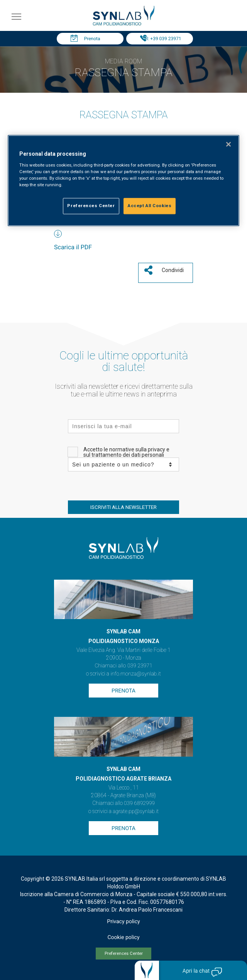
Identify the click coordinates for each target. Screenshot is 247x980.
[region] (123, 181)
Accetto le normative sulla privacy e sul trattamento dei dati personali (126, 452)
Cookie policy (123, 937)
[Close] (228, 145)
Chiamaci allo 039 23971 (123, 666)
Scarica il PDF (73, 247)
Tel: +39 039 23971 (162, 39)
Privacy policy (123, 922)
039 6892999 (139, 803)
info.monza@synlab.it (135, 674)
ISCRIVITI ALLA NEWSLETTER (123, 507)
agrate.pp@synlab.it (136, 812)
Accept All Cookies (150, 206)
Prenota (92, 39)
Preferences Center (124, 954)
